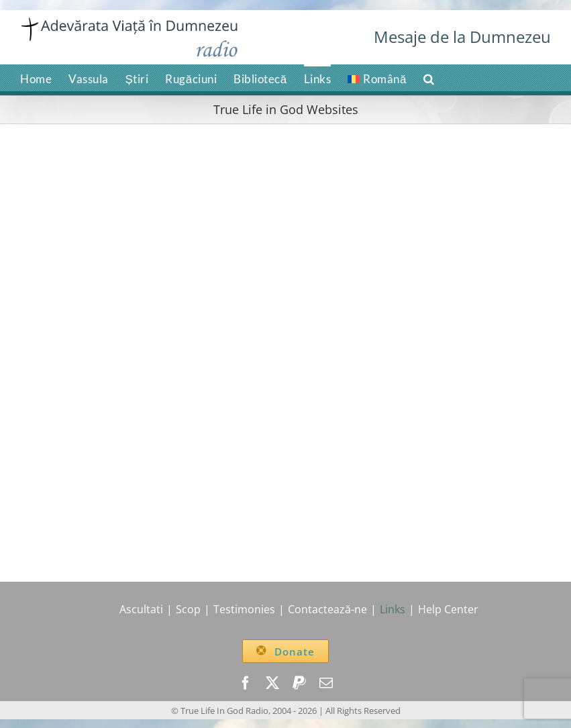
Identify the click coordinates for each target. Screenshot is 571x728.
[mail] (326, 683)
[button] (429, 78)
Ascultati (141, 609)
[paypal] (299, 683)
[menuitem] (377, 78)
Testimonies (244, 609)
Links (393, 609)
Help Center (448, 609)
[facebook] (246, 683)
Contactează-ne (327, 609)
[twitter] (272, 683)
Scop (188, 609)
